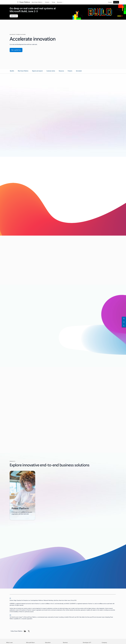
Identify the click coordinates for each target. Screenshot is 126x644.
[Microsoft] (12, 2)
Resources (59, 2)
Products (47, 2)
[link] (12, 72)
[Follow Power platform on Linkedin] (25, 631)
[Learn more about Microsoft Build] (14, 16)
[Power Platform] (25, 2)
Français (110, 2)
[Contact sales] (124, 322)
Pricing (53, 2)
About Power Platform (37, 2)
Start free (116, 2)
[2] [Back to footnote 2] (10, 615)
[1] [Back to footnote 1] (10, 598)
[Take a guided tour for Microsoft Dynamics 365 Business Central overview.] (16, 50)
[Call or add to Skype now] (124, 326)
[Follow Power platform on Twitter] (29, 631)
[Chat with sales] (124, 318)
